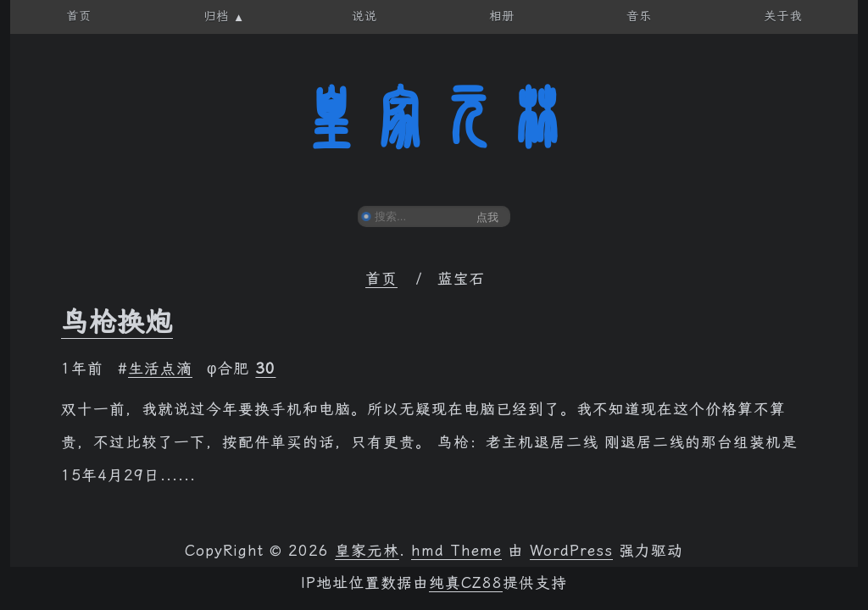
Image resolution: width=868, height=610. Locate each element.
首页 (381, 279)
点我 (487, 217)
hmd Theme (456, 551)
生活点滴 (160, 369)
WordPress (571, 551)
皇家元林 (434, 118)
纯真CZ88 (466, 583)
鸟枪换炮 (117, 322)
